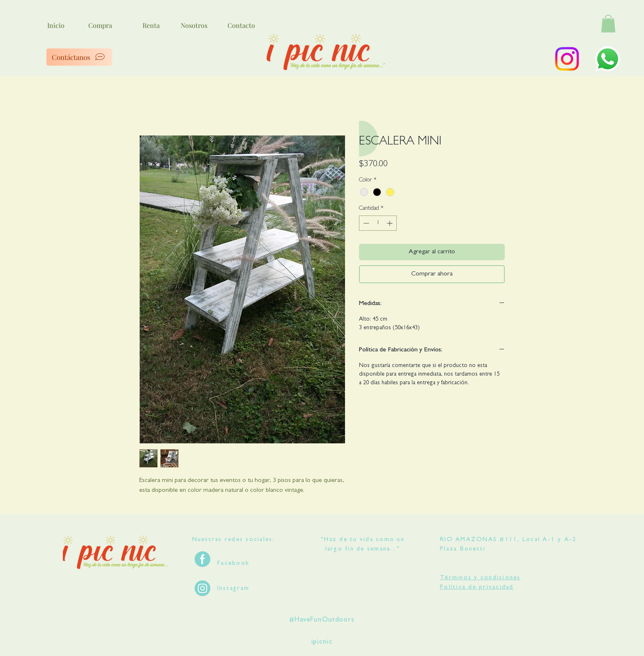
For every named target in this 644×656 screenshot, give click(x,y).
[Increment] (390, 223)
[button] (608, 24)
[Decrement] (365, 223)
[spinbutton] (378, 223)
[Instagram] (567, 59)
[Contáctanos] (79, 57)
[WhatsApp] (608, 59)
